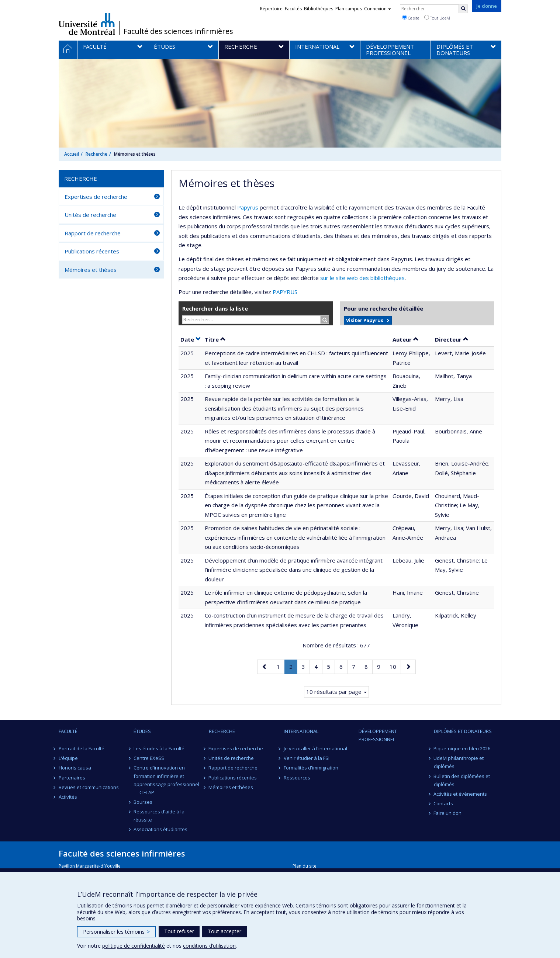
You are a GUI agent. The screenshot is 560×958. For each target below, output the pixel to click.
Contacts (444, 803)
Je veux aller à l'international (315, 748)
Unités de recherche (90, 215)
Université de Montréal (87, 24)
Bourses (143, 802)
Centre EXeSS (149, 758)
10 (395, 666)
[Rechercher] (463, 9)
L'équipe (68, 758)
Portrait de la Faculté (82, 748)
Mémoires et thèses (91, 270)
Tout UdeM (437, 18)
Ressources (297, 778)
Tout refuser (179, 931)
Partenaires (72, 778)
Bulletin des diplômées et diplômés (462, 780)
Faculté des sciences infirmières (178, 31)
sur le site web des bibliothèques (362, 278)
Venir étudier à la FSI (307, 758)
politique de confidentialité (134, 946)
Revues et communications (89, 787)
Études (142, 731)
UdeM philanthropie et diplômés (459, 762)
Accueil (72, 154)
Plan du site (305, 866)
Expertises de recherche (96, 197)
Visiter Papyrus (365, 320)
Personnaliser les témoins (116, 932)
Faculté (68, 731)
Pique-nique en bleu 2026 (462, 748)
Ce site (411, 18)
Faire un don (448, 813)
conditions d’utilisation (209, 946)
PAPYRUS (285, 292)
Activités (68, 797)
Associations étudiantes (160, 829)
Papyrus (248, 207)
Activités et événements (461, 794)
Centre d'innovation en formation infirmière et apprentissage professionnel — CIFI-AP (166, 780)
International (301, 731)
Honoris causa (75, 768)
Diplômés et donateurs (463, 731)
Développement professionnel (378, 735)
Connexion (378, 9)
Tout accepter (224, 931)
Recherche (96, 154)
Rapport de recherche (93, 233)
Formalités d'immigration (311, 768)
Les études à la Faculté (159, 748)
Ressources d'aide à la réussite (159, 816)
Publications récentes (92, 251)
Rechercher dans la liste (215, 308)
